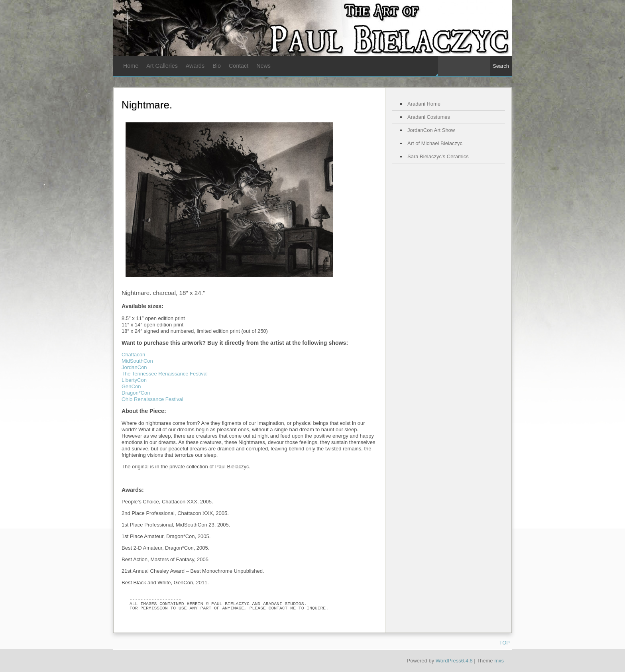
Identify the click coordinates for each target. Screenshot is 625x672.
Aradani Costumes (429, 117)
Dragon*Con (136, 393)
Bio (217, 66)
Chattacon (133, 355)
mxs (499, 661)
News (263, 66)
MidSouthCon (137, 361)
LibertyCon (134, 380)
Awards (195, 66)
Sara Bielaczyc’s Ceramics (438, 156)
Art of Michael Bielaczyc (435, 143)
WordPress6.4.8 (454, 661)
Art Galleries (162, 66)
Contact (239, 66)
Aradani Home (424, 104)
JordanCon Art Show (431, 130)
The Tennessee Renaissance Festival (165, 374)
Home (131, 66)
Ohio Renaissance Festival (152, 399)
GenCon (131, 386)
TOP (505, 643)
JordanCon (134, 367)
